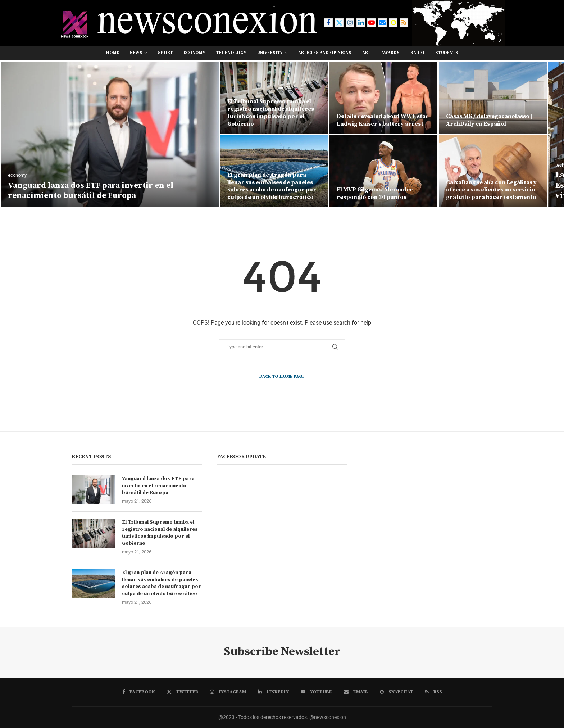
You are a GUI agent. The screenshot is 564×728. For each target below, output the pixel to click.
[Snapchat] (393, 23)
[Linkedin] (361, 23)
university (270, 53)
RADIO (417, 53)
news (136, 53)
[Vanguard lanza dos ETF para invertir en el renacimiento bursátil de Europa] (110, 134)
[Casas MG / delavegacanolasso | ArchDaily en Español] (493, 98)
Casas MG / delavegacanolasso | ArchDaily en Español (489, 120)
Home (113, 53)
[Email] (382, 23)
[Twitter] (339, 23)
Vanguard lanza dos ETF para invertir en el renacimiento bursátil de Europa (91, 191)
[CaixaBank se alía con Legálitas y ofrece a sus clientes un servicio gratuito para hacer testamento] (493, 171)
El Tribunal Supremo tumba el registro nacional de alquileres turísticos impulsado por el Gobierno (271, 113)
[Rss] (404, 23)
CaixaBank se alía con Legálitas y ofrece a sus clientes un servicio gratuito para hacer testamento (491, 190)
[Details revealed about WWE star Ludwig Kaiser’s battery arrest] (383, 98)
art (366, 53)
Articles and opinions (325, 53)
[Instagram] (350, 23)
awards (390, 53)
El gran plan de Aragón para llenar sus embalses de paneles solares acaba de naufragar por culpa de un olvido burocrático (272, 186)
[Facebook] (328, 23)
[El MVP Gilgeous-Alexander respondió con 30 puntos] (383, 171)
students (447, 53)
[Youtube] (372, 23)
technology (231, 53)
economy (194, 53)
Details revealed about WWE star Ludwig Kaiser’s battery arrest (383, 120)
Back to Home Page (282, 377)
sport (165, 53)
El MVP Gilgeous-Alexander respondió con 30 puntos (375, 193)
